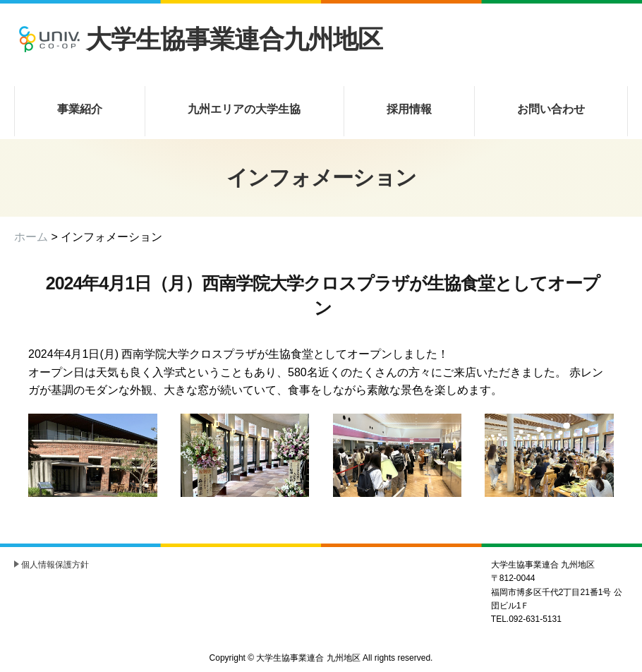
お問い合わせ (551, 109)
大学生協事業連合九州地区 (198, 39)
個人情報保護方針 (55, 565)
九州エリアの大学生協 (244, 109)
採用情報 (409, 109)
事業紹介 (80, 109)
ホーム (31, 237)
